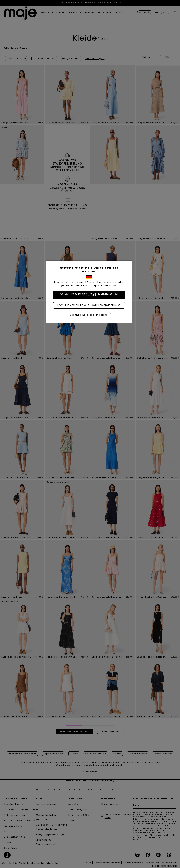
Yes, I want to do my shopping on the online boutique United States (90, 295)
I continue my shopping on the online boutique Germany (90, 305)
